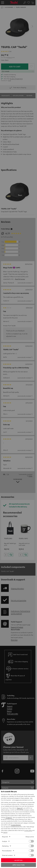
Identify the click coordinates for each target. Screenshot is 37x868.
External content (7, 855)
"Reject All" (20, 808)
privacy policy (28, 830)
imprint (5, 832)
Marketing (5, 846)
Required (5, 837)
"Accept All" (9, 817)
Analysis (5, 841)
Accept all (19, 860)
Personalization (7, 851)
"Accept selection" (16, 825)
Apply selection (18, 865)
